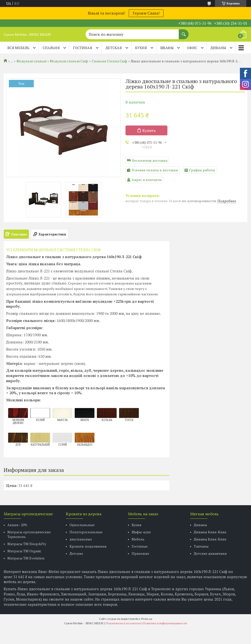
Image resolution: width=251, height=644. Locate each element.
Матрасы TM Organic (24, 551)
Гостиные (140, 546)
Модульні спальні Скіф (69, 61)
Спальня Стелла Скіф (109, 61)
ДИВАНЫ (218, 48)
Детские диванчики (210, 553)
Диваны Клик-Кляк (210, 532)
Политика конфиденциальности (165, 623)
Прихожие (140, 553)
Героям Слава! (146, 13)
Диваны (200, 525)
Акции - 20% (17, 525)
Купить (149, 130)
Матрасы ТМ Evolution (26, 558)
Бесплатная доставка (150, 160)
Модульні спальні (31, 61)
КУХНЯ (141, 48)
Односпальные (82, 525)
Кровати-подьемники (88, 546)
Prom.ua (147, 619)
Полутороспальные (86, 532)
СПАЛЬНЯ (51, 48)
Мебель (138, 539)
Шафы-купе (141, 532)
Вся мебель (18, 48)
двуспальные (81, 539)
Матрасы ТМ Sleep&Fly (27, 544)
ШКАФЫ (167, 48)
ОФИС (192, 48)
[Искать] (184, 32)
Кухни (137, 525)
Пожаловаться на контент (123, 623)
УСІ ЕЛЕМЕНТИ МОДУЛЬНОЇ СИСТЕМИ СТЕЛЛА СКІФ (53, 250)
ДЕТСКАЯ (114, 48)
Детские (76, 553)
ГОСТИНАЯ (83, 48)
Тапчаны (201, 546)
